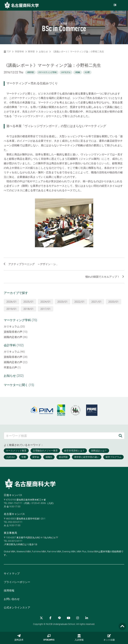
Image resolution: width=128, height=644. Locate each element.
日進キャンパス (13, 495)
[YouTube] (69, 618)
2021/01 (96, 302)
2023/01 (62, 302)
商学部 (31, 52)
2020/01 (113, 302)
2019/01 (12, 309)
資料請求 (19, 638)
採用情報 (9, 591)
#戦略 (78, 72)
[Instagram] (78, 618)
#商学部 (30, 72)
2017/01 (45, 309)
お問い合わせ (12, 599)
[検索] (120, 436)
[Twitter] (41, 618)
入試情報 (79, 638)
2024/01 (45, 302)
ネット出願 (109, 638)
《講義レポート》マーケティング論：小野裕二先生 (78, 52)
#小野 (87, 72)
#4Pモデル (66, 72)
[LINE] (59, 618)
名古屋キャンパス (14, 514)
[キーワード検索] (60, 436)
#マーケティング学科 (48, 72)
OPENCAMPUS (49, 638)
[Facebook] (50, 618)
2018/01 (29, 309)
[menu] (121, 5)
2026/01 (12, 302)
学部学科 (19, 52)
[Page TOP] (122, 627)
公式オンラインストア (17, 608)
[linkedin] (87, 618)
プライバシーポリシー (17, 582)
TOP (7, 52)
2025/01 (29, 302)
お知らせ (43, 52)
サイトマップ (12, 573)
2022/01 (79, 302)
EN (115, 5)
